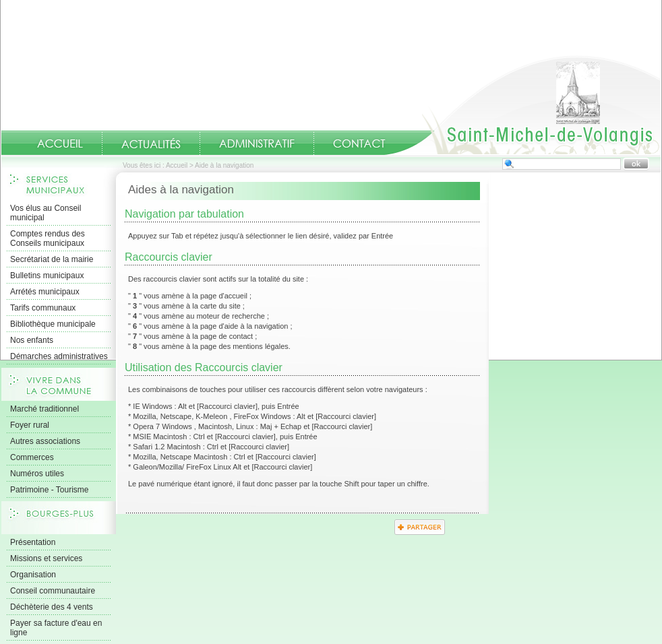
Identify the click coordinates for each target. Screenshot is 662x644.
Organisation (33, 575)
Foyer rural (30, 425)
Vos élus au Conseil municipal (46, 213)
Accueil (522, 105)
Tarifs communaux (43, 308)
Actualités (151, 143)
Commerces (32, 457)
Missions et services (46, 558)
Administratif (257, 143)
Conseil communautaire (53, 591)
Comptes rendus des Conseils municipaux (48, 238)
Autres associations (45, 441)
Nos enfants (32, 340)
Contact (359, 143)
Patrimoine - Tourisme (49, 490)
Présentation (33, 542)
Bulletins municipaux (47, 276)
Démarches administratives (59, 356)
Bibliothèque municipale (53, 324)
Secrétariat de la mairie (52, 259)
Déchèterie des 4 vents (52, 607)
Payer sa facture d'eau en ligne (56, 628)
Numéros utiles (37, 474)
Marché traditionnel (44, 409)
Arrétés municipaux (45, 292)
